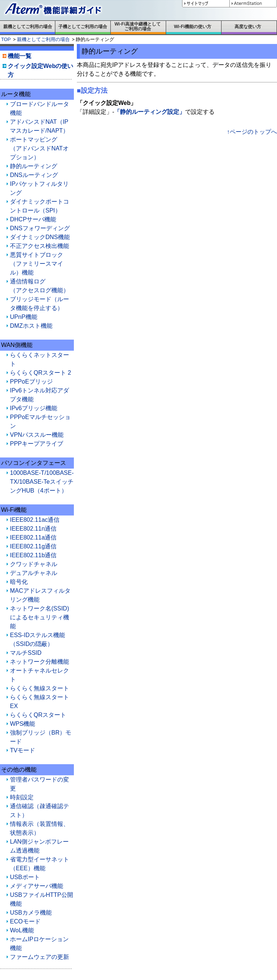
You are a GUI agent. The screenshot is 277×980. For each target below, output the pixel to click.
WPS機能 (23, 724)
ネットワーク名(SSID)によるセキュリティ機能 (40, 617)
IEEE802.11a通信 (33, 537)
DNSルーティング (34, 175)
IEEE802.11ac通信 (35, 520)
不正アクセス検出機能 (40, 246)
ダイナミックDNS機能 (40, 237)
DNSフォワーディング (40, 228)
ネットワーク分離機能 (40, 662)
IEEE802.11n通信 (33, 529)
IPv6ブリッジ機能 (34, 408)
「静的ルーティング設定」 (150, 112)
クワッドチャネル (34, 564)
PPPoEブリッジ (31, 382)
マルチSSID (26, 653)
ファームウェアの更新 (40, 957)
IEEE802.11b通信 (33, 555)
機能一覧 (20, 56)
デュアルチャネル (34, 573)
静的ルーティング (34, 166)
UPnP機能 (24, 317)
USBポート (25, 877)
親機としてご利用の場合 (43, 39)
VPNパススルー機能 (37, 435)
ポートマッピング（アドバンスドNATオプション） (39, 148)
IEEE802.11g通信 (33, 546)
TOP (6, 39)
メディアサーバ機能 (37, 886)
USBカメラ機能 (31, 913)
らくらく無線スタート (40, 688)
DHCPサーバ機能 (33, 219)
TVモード (23, 750)
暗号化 (19, 582)
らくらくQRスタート (38, 715)
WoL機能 (22, 930)
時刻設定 (22, 797)
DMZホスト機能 (31, 326)
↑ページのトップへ (252, 132)
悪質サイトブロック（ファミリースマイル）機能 (37, 264)
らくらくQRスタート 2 (40, 373)
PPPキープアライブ (37, 444)
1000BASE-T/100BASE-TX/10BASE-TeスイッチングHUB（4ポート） (42, 482)
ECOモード (25, 921)
